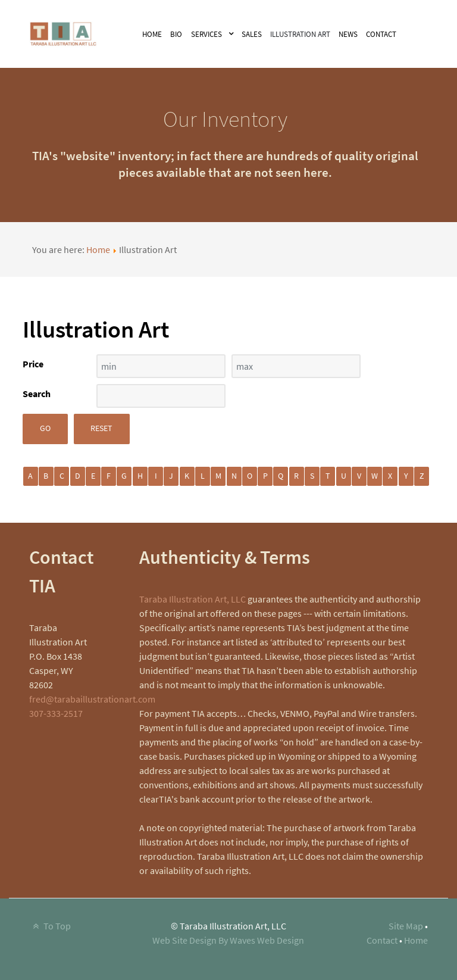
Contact (382, 940)
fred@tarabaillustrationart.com (92, 699)
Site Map (406, 926)
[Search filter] (161, 396)
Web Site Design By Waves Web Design (228, 940)
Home (98, 249)
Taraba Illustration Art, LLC (192, 599)
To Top (50, 926)
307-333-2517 (56, 713)
